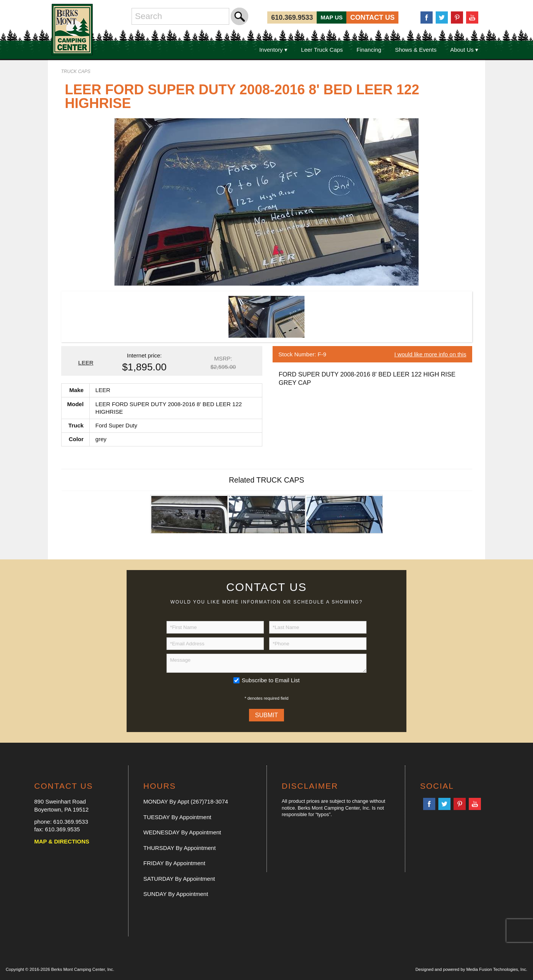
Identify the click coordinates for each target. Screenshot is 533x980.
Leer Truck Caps (322, 50)
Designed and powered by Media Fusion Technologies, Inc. (471, 969)
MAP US (332, 17)
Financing (369, 50)
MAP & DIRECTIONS (62, 841)
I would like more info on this (430, 354)
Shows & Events (416, 50)
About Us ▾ (464, 50)
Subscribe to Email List (271, 680)
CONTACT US (372, 17)
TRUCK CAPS (76, 71)
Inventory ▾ (273, 50)
